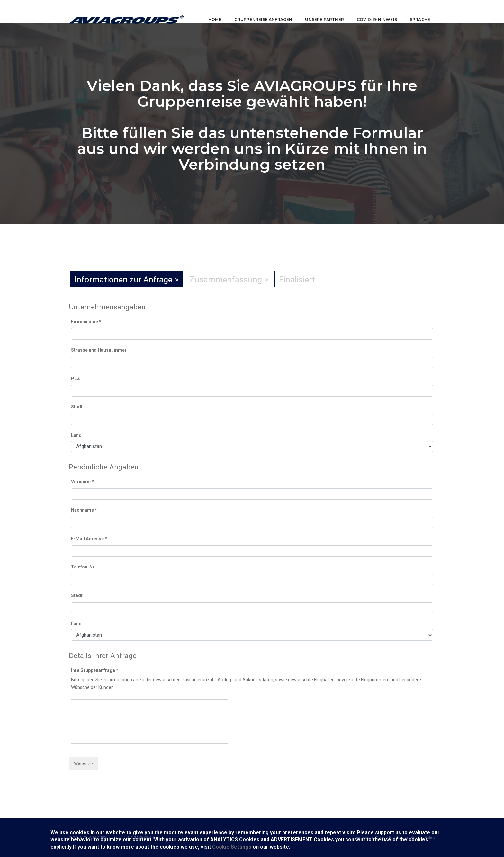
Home (210, 11)
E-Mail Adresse (89, 539)
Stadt (77, 407)
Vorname (82, 482)
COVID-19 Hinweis (372, 11)
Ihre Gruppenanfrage (95, 670)
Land (76, 435)
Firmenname (86, 322)
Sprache (415, 11)
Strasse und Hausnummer (99, 350)
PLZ (76, 379)
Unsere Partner (320, 11)
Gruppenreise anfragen (259, 11)
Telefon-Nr (83, 567)
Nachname (84, 510)
